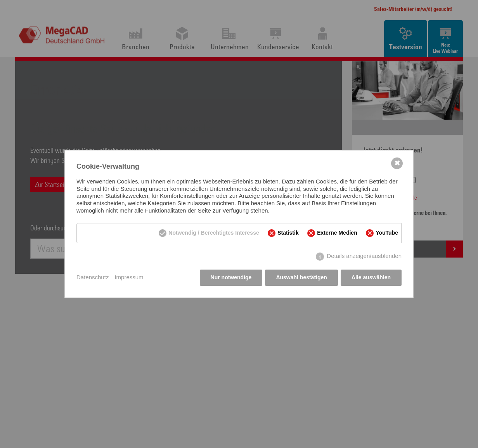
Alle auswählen (371, 277)
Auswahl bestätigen (301, 277)
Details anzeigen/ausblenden (364, 256)
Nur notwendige (231, 277)
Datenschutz (93, 277)
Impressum (129, 277)
